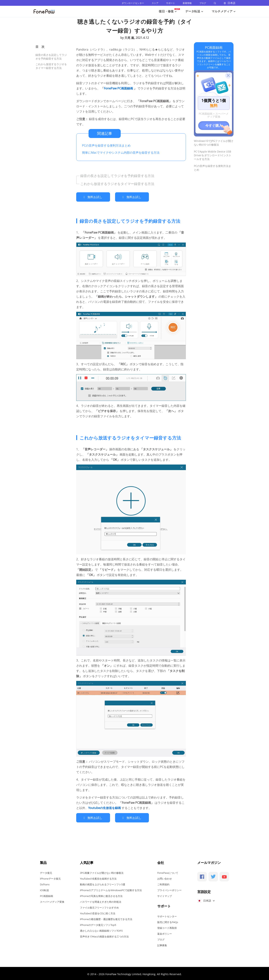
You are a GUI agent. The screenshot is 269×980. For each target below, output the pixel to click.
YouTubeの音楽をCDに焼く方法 (98, 912)
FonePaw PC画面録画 (119, 88)
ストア (155, 3)
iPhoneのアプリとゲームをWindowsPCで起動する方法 (111, 889)
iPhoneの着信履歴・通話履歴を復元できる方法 (106, 917)
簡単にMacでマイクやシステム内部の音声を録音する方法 (121, 153)
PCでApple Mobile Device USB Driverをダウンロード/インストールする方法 (213, 155)
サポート (171, 3)
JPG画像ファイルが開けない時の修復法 (102, 871)
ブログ (203, 3)
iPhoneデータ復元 (50, 877)
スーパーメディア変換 (52, 900)
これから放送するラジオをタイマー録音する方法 (51, 66)
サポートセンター (167, 915)
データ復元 (46, 871)
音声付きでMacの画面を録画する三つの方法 (104, 935)
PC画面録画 (214, 47)
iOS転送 (44, 889)
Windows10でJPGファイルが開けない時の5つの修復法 (214, 143)
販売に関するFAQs (168, 920)
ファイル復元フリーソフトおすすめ (99, 906)
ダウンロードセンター (133, 3)
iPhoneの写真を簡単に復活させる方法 (101, 894)
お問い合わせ (165, 877)
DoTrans (45, 883)
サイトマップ (165, 894)
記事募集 (162, 944)
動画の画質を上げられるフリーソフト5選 (103, 883)
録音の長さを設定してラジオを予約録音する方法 (51, 57)
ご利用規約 (163, 883)
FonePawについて (168, 871)
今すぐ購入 (214, 125)
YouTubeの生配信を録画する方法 (98, 877)
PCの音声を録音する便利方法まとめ (106, 145)
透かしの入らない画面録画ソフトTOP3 (101, 929)
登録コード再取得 (167, 926)
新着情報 (187, 3)
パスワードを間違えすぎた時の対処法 (101, 900)
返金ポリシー (165, 932)
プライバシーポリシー (169, 889)
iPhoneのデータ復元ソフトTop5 (98, 923)
